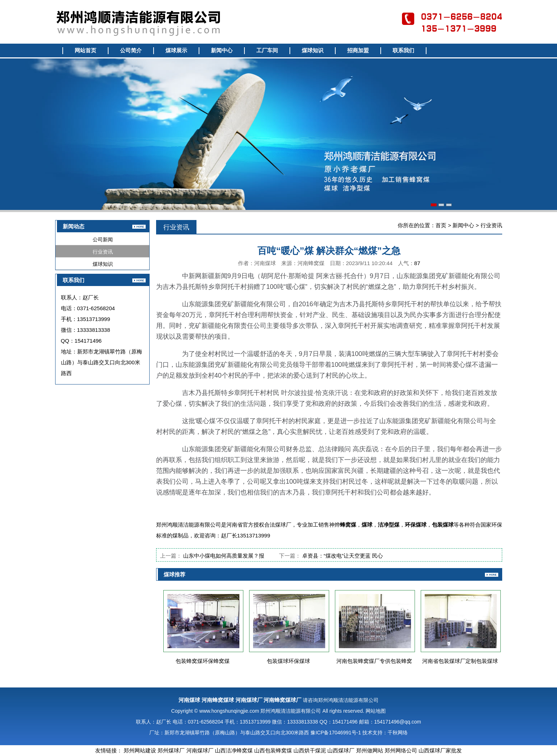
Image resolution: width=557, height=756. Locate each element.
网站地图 (376, 711)
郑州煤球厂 (171, 750)
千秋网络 (398, 733)
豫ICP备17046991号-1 (336, 733)
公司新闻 (103, 239)
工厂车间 (267, 50)
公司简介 (131, 50)
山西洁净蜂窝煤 (234, 750)
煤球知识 (313, 50)
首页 (441, 225)
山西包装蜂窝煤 (273, 750)
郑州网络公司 (401, 750)
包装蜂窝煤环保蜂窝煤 (203, 661)
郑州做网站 (370, 750)
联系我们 (403, 50)
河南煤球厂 (200, 750)
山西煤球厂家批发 (440, 750)
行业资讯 (103, 252)
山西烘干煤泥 (310, 750)
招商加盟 (358, 50)
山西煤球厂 (341, 750)
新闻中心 (222, 50)
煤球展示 (176, 50)
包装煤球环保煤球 (288, 661)
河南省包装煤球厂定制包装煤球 (460, 661)
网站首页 (85, 50)
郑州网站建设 (140, 750)
